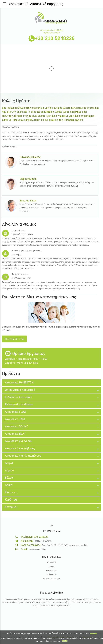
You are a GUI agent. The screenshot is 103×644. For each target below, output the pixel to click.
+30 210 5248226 (55, 38)
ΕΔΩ (93, 634)
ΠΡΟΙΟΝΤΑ (51, 575)
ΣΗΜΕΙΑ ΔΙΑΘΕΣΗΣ (51, 579)
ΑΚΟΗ (51, 567)
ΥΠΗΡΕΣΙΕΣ (52, 571)
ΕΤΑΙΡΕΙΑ (51, 563)
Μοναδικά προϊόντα (10, 127)
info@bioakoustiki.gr (37, 549)
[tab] (51, 383)
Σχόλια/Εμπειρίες (9, 146)
